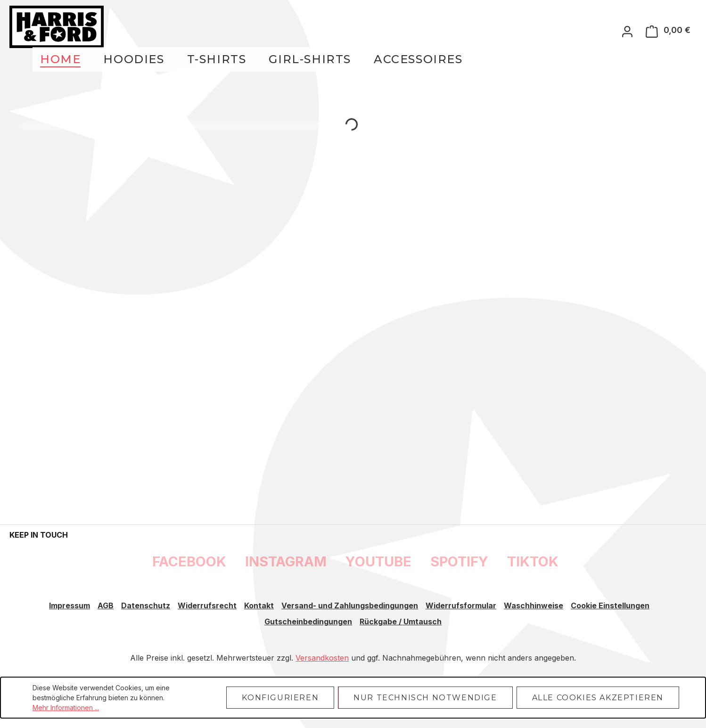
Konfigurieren (280, 698)
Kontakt (259, 605)
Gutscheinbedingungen (308, 622)
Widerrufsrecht (207, 605)
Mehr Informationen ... (66, 708)
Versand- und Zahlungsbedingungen (350, 605)
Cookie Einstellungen (610, 605)
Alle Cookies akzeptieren (598, 698)
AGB (106, 605)
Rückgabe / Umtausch (401, 622)
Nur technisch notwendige (425, 698)
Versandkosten (322, 658)
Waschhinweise (534, 605)
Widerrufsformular (461, 605)
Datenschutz (146, 605)
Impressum (70, 605)
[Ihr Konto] (627, 31)
